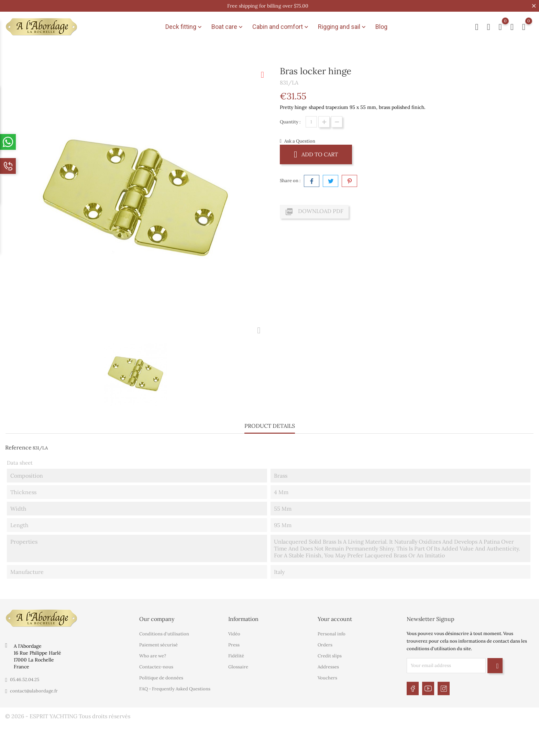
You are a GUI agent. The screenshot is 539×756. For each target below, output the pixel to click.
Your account (335, 619)
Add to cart (316, 154)
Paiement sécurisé (158, 645)
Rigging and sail (343, 27)
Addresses (328, 667)
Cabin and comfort (281, 27)
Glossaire (238, 667)
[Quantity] (311, 122)
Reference (18, 447)
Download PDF (314, 212)
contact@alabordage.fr (34, 691)
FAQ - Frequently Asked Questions (175, 689)
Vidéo (234, 634)
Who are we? (153, 656)
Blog (381, 27)
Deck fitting (184, 27)
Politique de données (161, 678)
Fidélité (236, 656)
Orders (325, 645)
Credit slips (330, 656)
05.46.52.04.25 (25, 680)
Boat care (228, 27)
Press (234, 645)
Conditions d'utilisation (164, 634)
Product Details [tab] (270, 426)
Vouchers (327, 678)
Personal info (332, 634)
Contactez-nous (156, 667)
